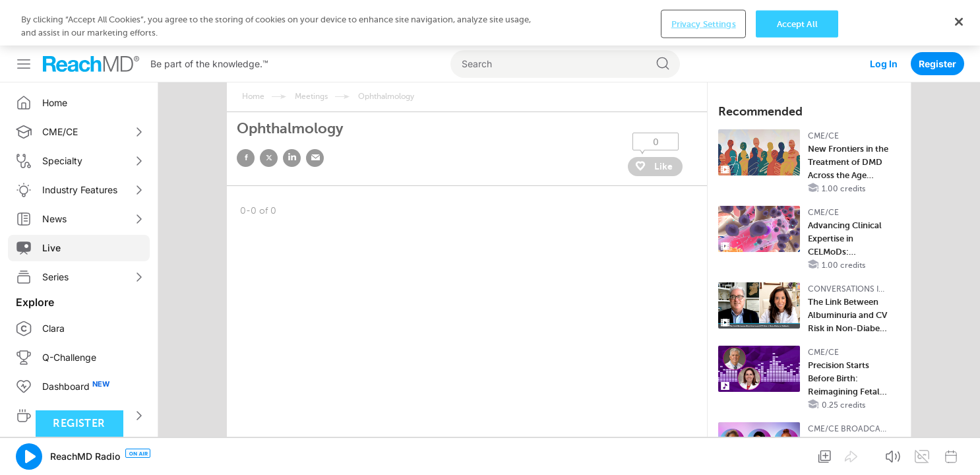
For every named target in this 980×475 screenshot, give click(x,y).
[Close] (959, 452)
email (315, 112)
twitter (269, 112)
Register (937, 18)
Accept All (797, 454)
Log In (884, 18)
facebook (246, 112)
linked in (292, 112)
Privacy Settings (704, 454)
